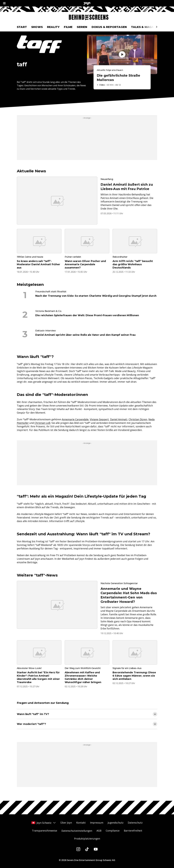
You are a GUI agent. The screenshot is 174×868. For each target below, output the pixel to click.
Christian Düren (138, 419)
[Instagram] (78, 849)
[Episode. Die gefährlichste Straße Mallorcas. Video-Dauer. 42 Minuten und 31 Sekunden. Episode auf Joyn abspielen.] (122, 77)
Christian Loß (42, 423)
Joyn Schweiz (44, 823)
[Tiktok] (87, 849)
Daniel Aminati (119, 419)
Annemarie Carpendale (75, 419)
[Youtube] (96, 849)
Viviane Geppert (99, 419)
